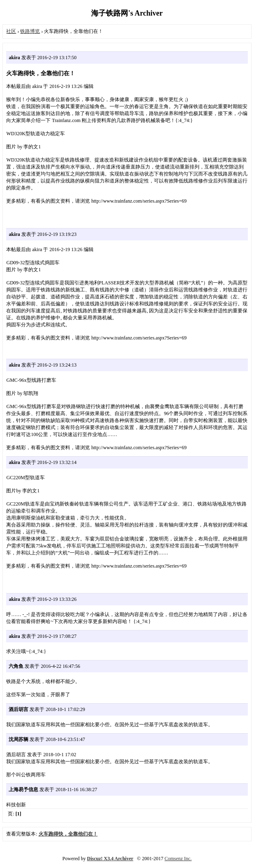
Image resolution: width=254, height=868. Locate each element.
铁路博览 (30, 31)
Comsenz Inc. (178, 859)
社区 (11, 31)
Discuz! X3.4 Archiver (110, 859)
